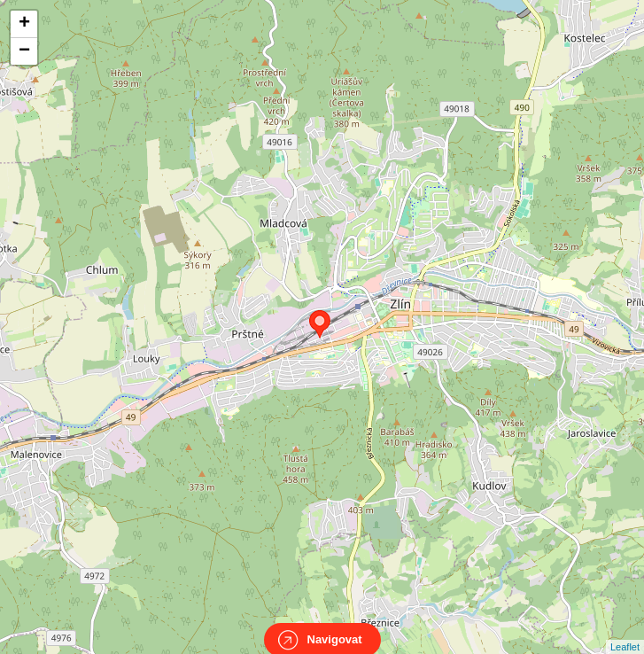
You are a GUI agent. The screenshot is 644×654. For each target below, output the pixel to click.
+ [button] (24, 24)
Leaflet (625, 631)
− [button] (24, 51)
